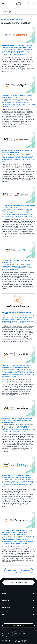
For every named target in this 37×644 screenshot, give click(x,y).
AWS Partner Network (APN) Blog (12, 19)
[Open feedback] (35, 322)
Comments (14, 55)
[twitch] (16, 641)
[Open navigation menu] (3, 4)
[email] (25, 641)
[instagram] (13, 641)
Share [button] (23, 55)
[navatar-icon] (33, 4)
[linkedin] (9, 641)
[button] (18, 12)
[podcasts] (22, 641)
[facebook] (6, 641)
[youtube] (19, 641)
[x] (3, 641)
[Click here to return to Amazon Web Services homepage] (18, 3)
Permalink (5, 55)
